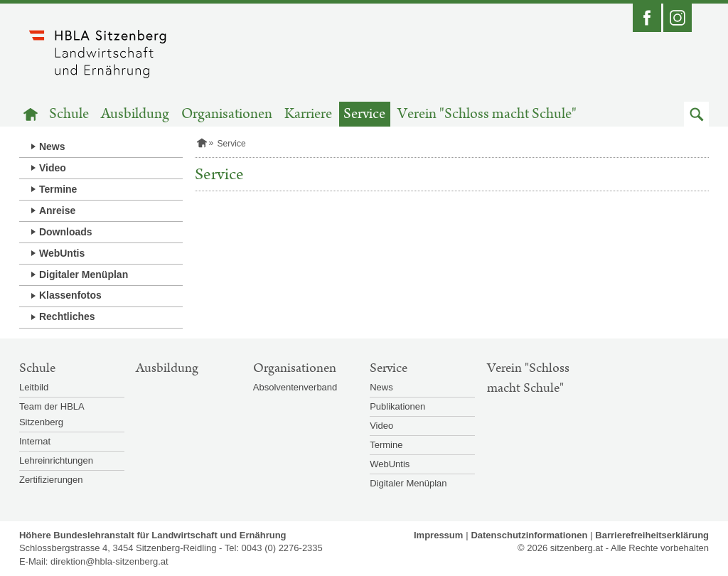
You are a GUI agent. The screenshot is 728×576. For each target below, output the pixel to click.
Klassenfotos (70, 295)
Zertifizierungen (51, 480)
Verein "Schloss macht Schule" (487, 114)
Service (364, 114)
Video (53, 168)
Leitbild (34, 387)
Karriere (308, 114)
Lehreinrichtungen (56, 460)
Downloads (66, 232)
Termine (58, 189)
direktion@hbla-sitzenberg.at (109, 561)
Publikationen (397, 406)
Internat (35, 441)
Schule (69, 114)
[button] (696, 114)
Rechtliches (67, 316)
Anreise (57, 210)
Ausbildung (135, 114)
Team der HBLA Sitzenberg (52, 414)
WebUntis (62, 253)
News (52, 146)
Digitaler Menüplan (84, 274)
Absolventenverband (295, 387)
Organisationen (227, 114)
